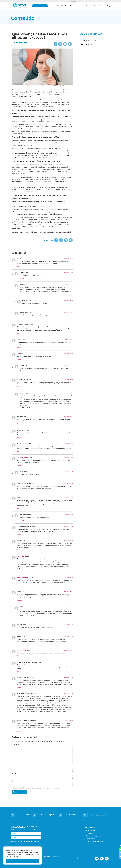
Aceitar (23, 861)
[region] (23, 856)
